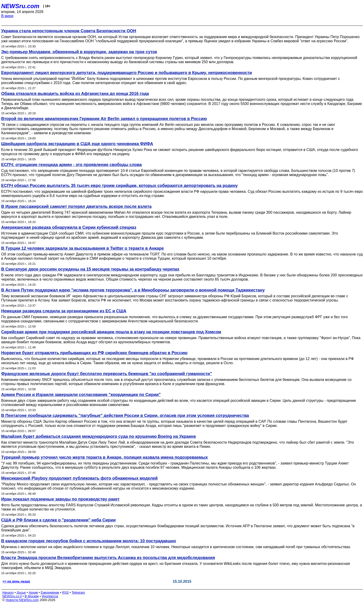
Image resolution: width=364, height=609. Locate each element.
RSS (65, 593)
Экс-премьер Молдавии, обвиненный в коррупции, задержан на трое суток (79, 52)
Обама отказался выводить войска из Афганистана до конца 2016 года (75, 94)
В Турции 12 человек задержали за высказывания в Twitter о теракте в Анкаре (83, 248)
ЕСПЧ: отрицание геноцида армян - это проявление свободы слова (71, 165)
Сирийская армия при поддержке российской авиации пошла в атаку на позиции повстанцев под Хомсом (111, 332)
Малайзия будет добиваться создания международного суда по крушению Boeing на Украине (99, 436)
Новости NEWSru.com (22, 600)
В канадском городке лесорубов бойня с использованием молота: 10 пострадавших (89, 541)
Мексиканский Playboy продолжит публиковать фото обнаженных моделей (79, 478)
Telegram (78, 593)
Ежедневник (50, 593)
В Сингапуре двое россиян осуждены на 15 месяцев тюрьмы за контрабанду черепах (90, 269)
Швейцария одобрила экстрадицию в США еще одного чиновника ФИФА (77, 144)
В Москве (32, 596)
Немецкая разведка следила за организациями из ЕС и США (64, 311)
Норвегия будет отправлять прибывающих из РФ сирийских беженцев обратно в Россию (94, 353)
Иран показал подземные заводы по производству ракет (60, 499)
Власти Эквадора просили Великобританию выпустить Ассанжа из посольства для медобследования (108, 558)
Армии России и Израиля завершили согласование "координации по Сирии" (81, 395)
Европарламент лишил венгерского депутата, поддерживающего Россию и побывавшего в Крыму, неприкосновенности (127, 73)
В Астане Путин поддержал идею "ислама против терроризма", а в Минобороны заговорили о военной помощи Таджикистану (133, 290)
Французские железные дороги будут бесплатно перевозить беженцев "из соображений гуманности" (107, 374)
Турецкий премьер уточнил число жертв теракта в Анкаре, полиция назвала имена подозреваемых (104, 457)
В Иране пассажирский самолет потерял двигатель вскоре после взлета (76, 206)
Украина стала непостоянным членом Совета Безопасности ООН (69, 31)
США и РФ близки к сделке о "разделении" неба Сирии (58, 520)
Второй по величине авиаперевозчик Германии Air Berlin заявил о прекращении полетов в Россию (104, 119)
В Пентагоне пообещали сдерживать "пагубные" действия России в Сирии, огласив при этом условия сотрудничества (125, 416)
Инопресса (50, 596)
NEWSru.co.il (12, 596)
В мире (7, 16)
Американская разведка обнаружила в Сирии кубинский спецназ (69, 227)
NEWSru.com (20, 6)
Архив (33, 593)
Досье (21, 593)
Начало (8, 593)
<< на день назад (16, 581)
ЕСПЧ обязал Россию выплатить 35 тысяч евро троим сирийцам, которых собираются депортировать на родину (119, 186)
